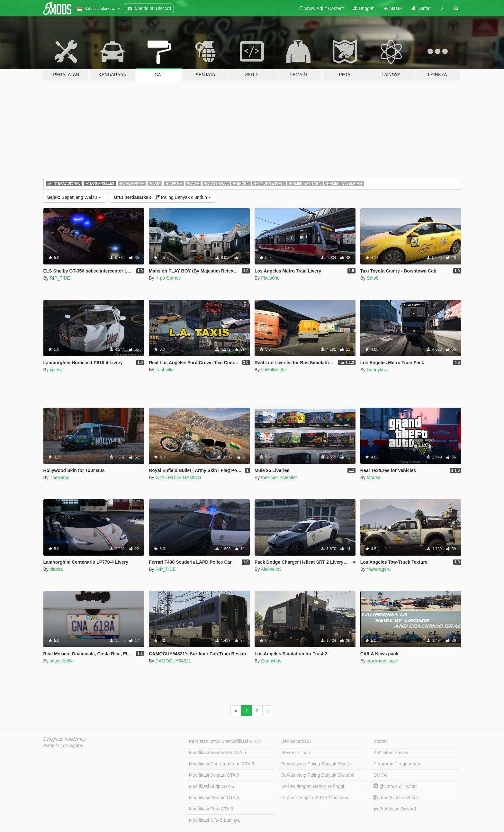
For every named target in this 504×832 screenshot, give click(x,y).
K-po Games (168, 278)
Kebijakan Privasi (391, 753)
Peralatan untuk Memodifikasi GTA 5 (225, 741)
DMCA (380, 775)
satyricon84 (61, 661)
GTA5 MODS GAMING (178, 477)
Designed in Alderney (65, 739)
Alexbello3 (271, 569)
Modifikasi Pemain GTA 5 (214, 798)
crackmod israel (382, 661)
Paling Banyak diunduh (162, 197)
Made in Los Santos (63, 745)
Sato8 (373, 278)
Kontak (381, 741)
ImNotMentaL (274, 370)
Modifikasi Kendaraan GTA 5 (217, 753)
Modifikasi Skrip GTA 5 (212, 786)
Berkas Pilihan (296, 753)
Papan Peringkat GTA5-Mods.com (315, 798)
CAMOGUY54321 (173, 661)
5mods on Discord (395, 809)
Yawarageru (379, 569)
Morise (373, 477)
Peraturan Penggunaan (397, 764)
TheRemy (59, 477)
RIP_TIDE (60, 278)
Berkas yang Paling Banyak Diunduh (318, 775)
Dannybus (377, 370)
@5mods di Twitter (395, 786)
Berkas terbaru (296, 741)
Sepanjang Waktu (74, 197)
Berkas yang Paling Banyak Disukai (317, 764)
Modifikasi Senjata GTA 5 (214, 775)
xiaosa (56, 370)
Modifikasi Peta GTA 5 (211, 809)
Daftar (421, 8)
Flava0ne (270, 278)
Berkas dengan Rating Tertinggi (313, 786)
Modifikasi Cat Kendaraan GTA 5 (222, 764)
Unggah (364, 8)
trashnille (164, 370)
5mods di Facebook (396, 798)
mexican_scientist (279, 477)
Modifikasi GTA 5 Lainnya (214, 820)
